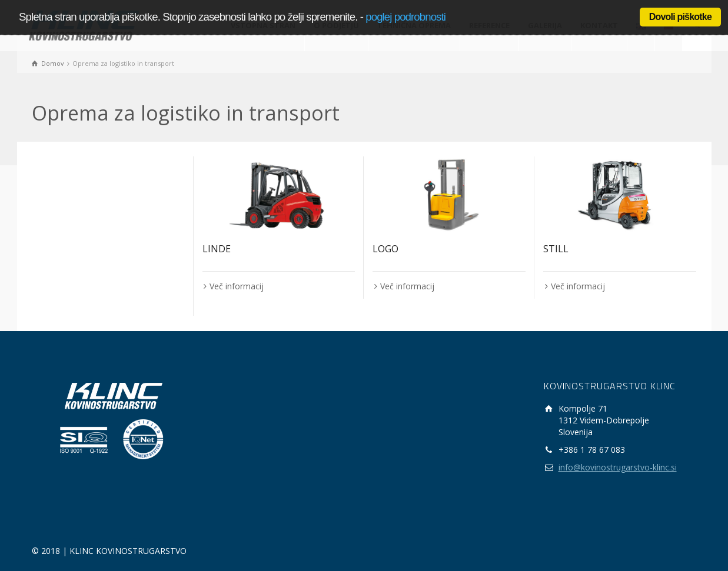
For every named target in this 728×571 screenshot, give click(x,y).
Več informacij (237, 286)
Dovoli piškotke (680, 17)
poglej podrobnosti (405, 17)
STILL (556, 249)
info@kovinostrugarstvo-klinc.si (618, 467)
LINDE (217, 249)
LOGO (385, 249)
